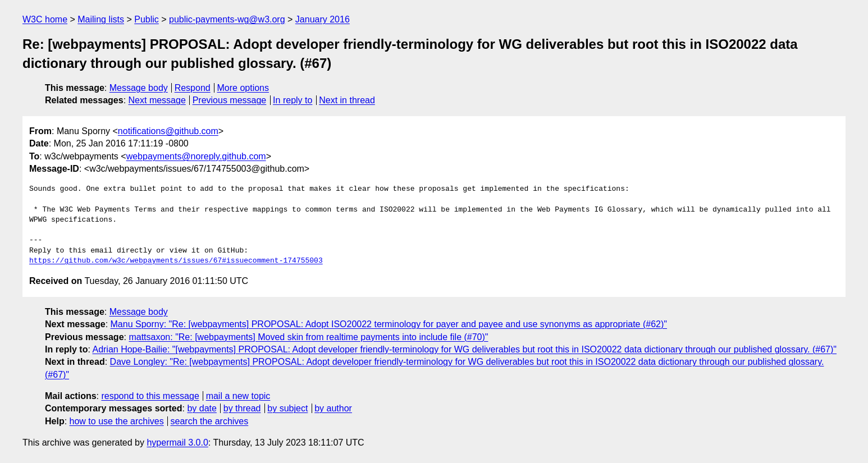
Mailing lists (101, 19)
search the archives (210, 421)
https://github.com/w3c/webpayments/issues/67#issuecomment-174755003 (176, 261)
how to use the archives (117, 421)
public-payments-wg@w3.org (227, 19)
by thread (242, 408)
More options (243, 88)
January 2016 (323, 19)
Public (147, 19)
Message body (139, 88)
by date (202, 408)
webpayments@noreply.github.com (196, 156)
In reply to (293, 100)
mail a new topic (238, 396)
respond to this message (150, 396)
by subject (287, 408)
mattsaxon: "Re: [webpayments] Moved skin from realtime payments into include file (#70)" (308, 337)
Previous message (230, 100)
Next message (157, 100)
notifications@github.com (168, 131)
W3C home (45, 19)
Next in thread (347, 100)
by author (333, 408)
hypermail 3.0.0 (177, 443)
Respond (193, 88)
